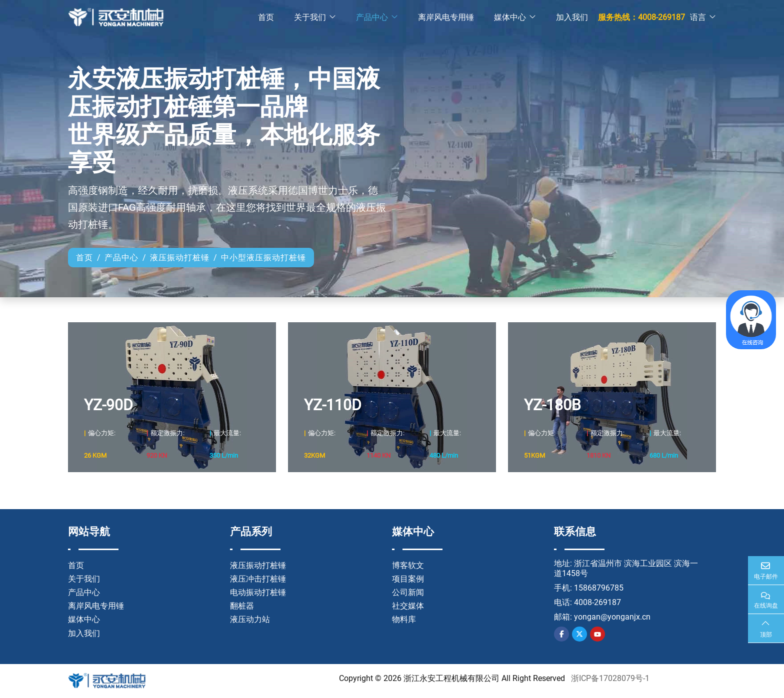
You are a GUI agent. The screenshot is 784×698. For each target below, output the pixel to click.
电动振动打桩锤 (258, 592)
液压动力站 (250, 619)
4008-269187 (597, 602)
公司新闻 (408, 592)
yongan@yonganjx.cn (612, 617)
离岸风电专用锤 (446, 17)
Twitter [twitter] (579, 634)
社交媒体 (408, 606)
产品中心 (372, 17)
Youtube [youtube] (597, 634)
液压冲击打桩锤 (258, 579)
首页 (266, 17)
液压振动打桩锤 (258, 565)
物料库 (404, 619)
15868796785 (599, 588)
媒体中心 (510, 17)
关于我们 (310, 17)
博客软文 (408, 565)
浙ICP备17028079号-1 (610, 678)
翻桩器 (242, 606)
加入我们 (572, 17)
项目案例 (408, 579)
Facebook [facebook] (561, 634)
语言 (698, 17)
